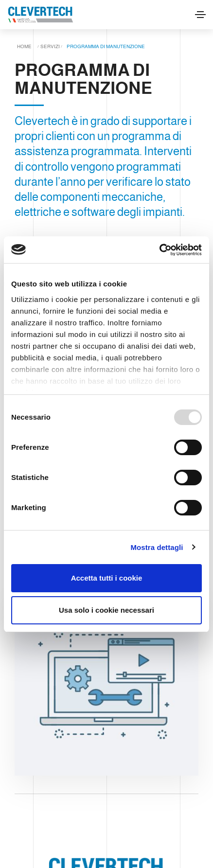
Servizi (50, 46)
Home (24, 46)
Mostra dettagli (157, 547)
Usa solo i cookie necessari (106, 610)
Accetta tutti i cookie (107, 578)
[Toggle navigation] (200, 15)
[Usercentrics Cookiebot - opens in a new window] (159, 250)
